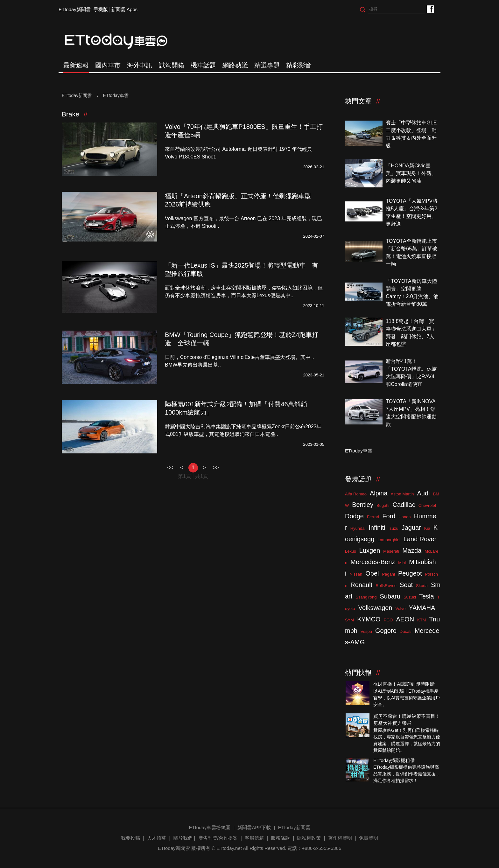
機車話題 (203, 65)
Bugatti (383, 505)
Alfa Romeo (356, 494)
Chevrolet (427, 505)
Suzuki (410, 597)
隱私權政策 (309, 838)
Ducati (406, 631)
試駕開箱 (172, 65)
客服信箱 (254, 838)
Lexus (351, 551)
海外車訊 (140, 65)
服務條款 (280, 838)
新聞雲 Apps (124, 9)
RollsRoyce (386, 586)
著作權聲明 (340, 838)
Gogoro (386, 631)
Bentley (363, 505)
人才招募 (157, 838)
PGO (388, 620)
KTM (422, 620)
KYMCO (369, 619)
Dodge (354, 516)
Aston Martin (402, 494)
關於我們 (183, 838)
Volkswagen (375, 608)
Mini (402, 563)
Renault (361, 585)
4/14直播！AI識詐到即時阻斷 (404, 684)
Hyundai (358, 528)
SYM (349, 620)
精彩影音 (299, 65)
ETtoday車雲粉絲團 (430, 9)
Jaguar (411, 528)
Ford (389, 516)
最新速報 (76, 65)
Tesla (427, 596)
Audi (424, 493)
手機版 (101, 9)
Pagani (388, 574)
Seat (406, 585)
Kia (427, 528)
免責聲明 (369, 838)
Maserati (391, 551)
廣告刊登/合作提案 (218, 838)
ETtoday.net (229, 848)
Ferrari (373, 517)
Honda (404, 517)
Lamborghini (389, 540)
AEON (405, 619)
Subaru (390, 596)
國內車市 (108, 65)
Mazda (412, 550)
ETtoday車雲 (122, 41)
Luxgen (370, 550)
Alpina (379, 493)
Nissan (356, 574)
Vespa (366, 631)
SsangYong (366, 597)
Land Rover (420, 539)
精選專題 (267, 65)
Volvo (401, 609)
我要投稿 (130, 838)
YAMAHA (422, 608)
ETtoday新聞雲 (75, 9)
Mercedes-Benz (373, 562)
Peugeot (410, 573)
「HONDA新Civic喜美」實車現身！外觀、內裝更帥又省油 (411, 173)
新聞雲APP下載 (254, 827)
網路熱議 (235, 65)
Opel (372, 573)
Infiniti (377, 528)
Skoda (422, 586)
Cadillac (404, 505)
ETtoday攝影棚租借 (394, 760)
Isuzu (394, 528)
